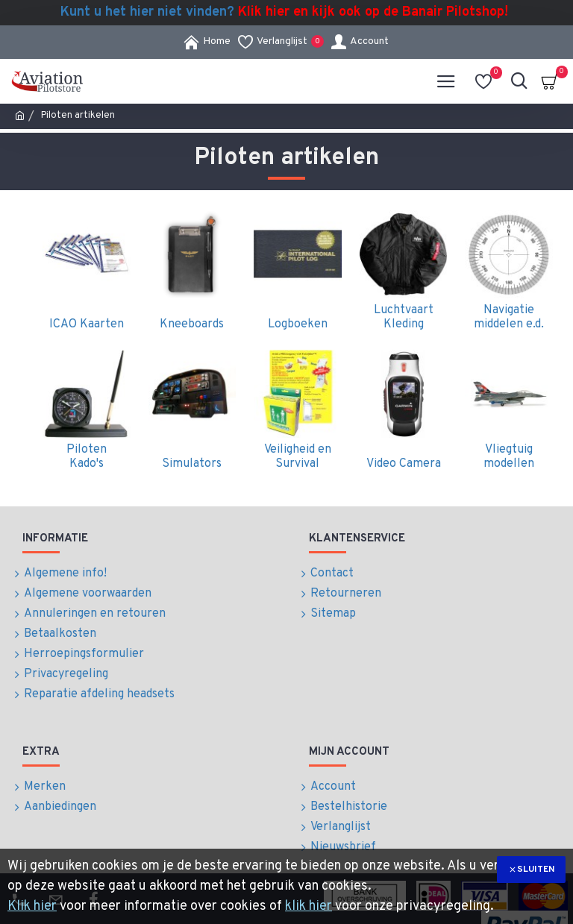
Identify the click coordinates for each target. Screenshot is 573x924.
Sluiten (536, 870)
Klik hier (32, 906)
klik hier (309, 906)
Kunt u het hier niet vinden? (284, 13)
